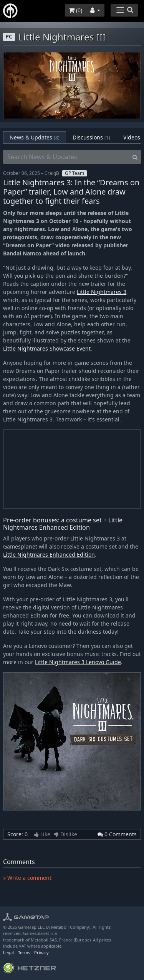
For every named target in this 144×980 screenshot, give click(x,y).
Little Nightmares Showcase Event (47, 348)
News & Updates (35, 137)
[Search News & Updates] (66, 157)
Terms (24, 952)
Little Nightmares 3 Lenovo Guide (78, 662)
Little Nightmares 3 (102, 292)
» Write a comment (27, 878)
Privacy (41, 952)
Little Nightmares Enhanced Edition (49, 555)
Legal (8, 952)
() (75, 10)
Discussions (91, 137)
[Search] (135, 157)
